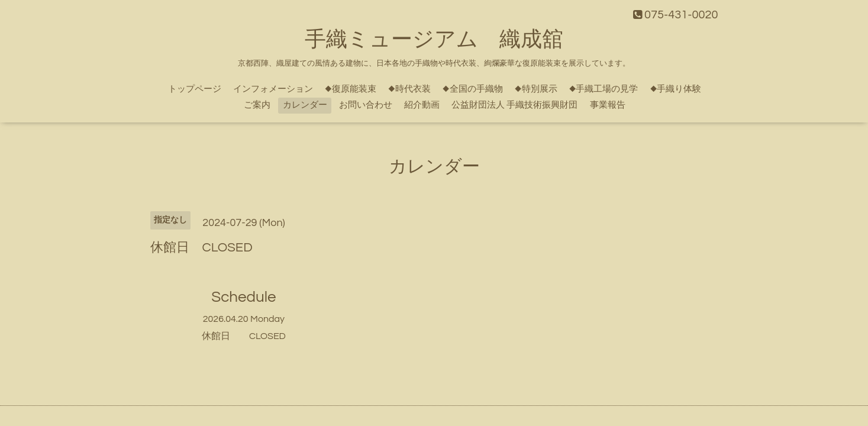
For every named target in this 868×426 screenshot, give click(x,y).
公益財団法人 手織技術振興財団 (514, 105)
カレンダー (305, 105)
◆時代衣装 (409, 89)
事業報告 (608, 105)
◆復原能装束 (351, 89)
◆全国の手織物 (473, 89)
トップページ (195, 89)
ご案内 (257, 105)
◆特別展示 (536, 89)
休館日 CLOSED (244, 336)
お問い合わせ (366, 105)
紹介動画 (422, 105)
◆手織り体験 (676, 89)
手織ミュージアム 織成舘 (434, 40)
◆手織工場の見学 (604, 89)
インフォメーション (273, 89)
